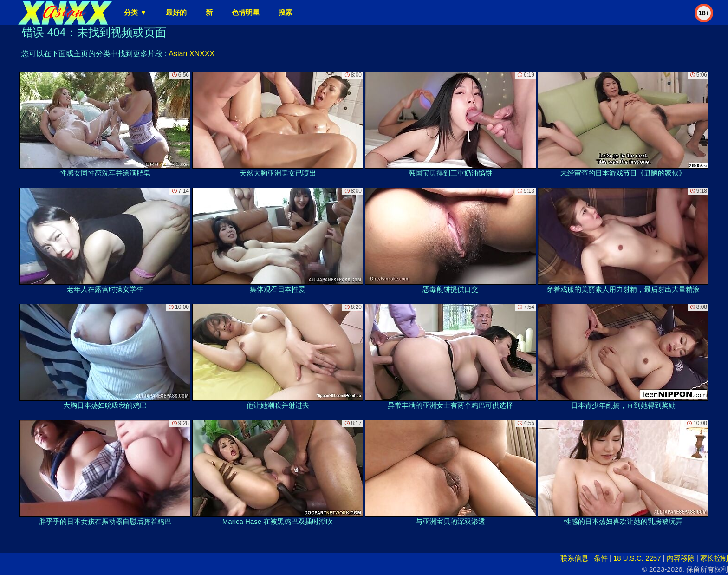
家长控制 (714, 558)
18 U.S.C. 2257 (637, 558)
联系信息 (574, 558)
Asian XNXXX (192, 54)
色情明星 (246, 12)
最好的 (176, 12)
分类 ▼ (135, 12)
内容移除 (681, 558)
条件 (601, 558)
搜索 (286, 12)
